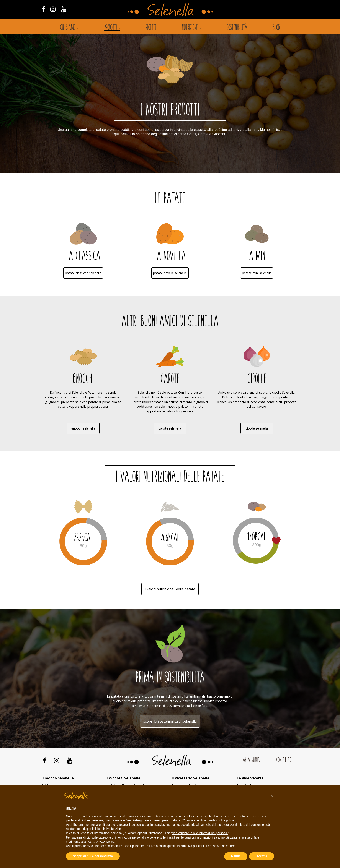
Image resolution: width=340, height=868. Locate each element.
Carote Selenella (170, 428)
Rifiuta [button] (236, 856)
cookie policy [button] (225, 820)
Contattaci (284, 760)
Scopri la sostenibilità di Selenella (170, 721)
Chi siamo (68, 28)
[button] (272, 796)
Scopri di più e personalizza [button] (93, 856)
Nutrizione (190, 28)
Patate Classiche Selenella (83, 273)
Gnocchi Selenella (83, 428)
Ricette (151, 28)
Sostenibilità (237, 28)
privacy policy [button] (105, 842)
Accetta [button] (262, 856)
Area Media (251, 760)
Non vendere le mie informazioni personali (200, 833)
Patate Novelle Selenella (170, 273)
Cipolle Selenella (257, 428)
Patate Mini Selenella (257, 273)
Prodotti (111, 28)
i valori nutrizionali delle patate (170, 589)
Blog (276, 28)
